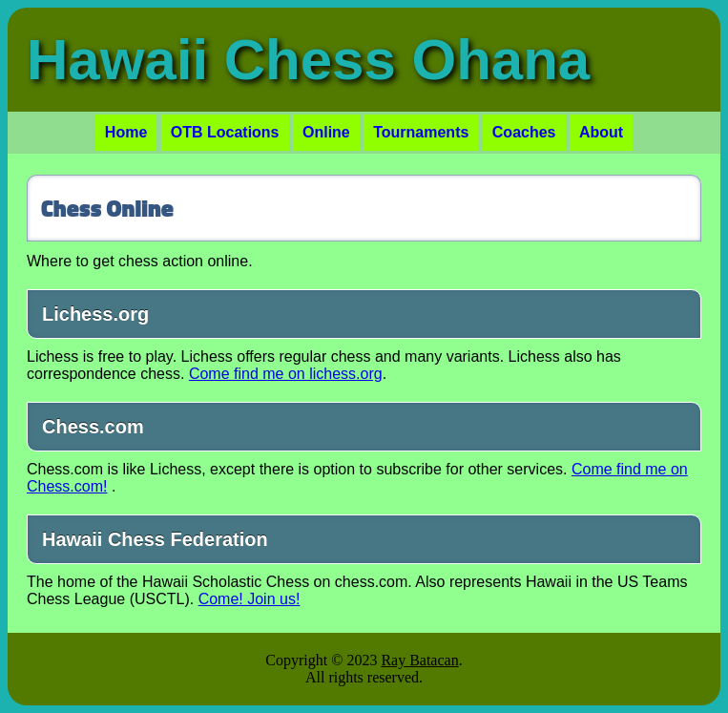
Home (126, 132)
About (601, 132)
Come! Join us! (250, 599)
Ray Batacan (419, 660)
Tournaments (421, 132)
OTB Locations (225, 132)
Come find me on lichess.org (286, 374)
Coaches (524, 132)
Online (326, 132)
